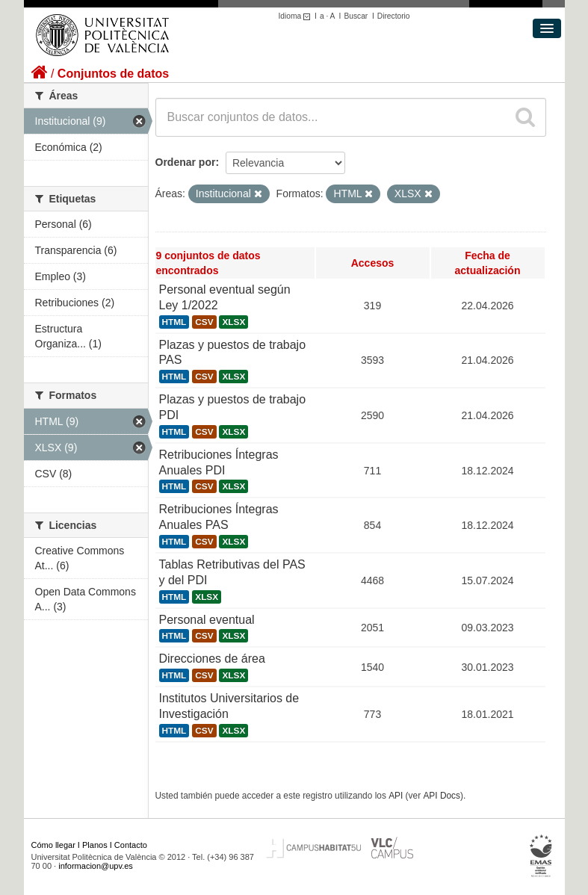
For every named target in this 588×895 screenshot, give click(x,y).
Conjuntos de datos (113, 74)
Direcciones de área (212, 659)
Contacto (131, 845)
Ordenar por (186, 162)
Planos (95, 845)
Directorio (394, 16)
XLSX (233, 322)
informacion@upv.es (96, 866)
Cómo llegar (53, 845)
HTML (174, 322)
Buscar (356, 16)
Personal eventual (207, 620)
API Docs (442, 796)
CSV (204, 322)
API (396, 796)
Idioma (297, 16)
